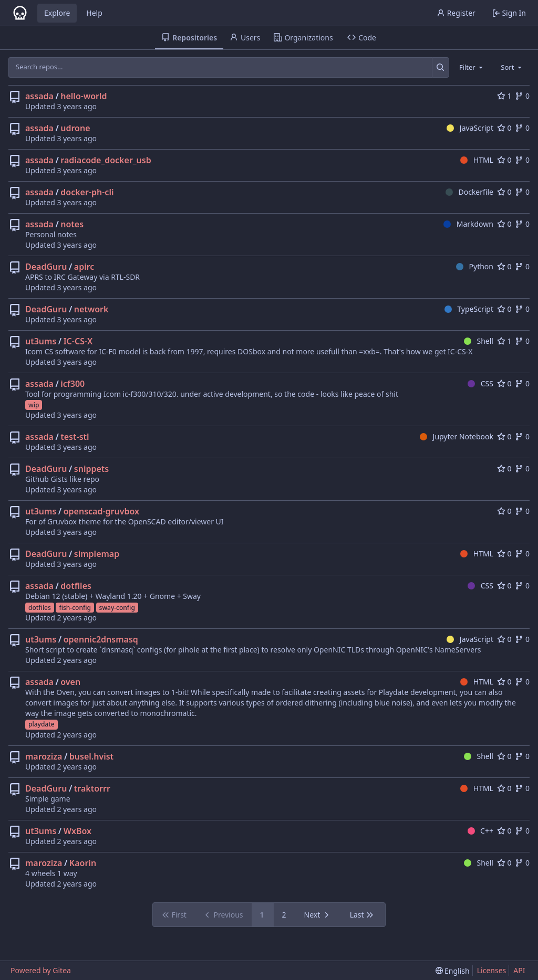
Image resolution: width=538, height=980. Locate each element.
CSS (480, 383)
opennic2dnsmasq (101, 639)
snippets (91, 469)
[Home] (20, 13)
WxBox (77, 831)
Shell (479, 341)
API (519, 970)
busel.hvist (91, 756)
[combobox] (472, 67)
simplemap (97, 554)
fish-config (75, 608)
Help (94, 13)
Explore (57, 13)
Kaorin (83, 863)
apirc (84, 267)
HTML (477, 160)
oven (70, 682)
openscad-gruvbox (101, 511)
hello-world (84, 96)
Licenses (492, 970)
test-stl (75, 437)
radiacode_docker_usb (106, 160)
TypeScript (469, 309)
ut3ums (41, 341)
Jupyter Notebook (457, 436)
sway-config (117, 608)
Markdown (468, 224)
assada (39, 96)
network (91, 309)
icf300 (73, 384)
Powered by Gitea (41, 970)
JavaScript (470, 128)
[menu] (453, 971)
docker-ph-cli (87, 192)
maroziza (44, 756)
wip (34, 405)
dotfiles (76, 586)
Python (475, 266)
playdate (42, 724)
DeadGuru (46, 267)
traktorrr (92, 788)
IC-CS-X (78, 341)
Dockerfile (469, 192)
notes (72, 224)
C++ (480, 831)
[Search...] (441, 67)
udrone (75, 128)
